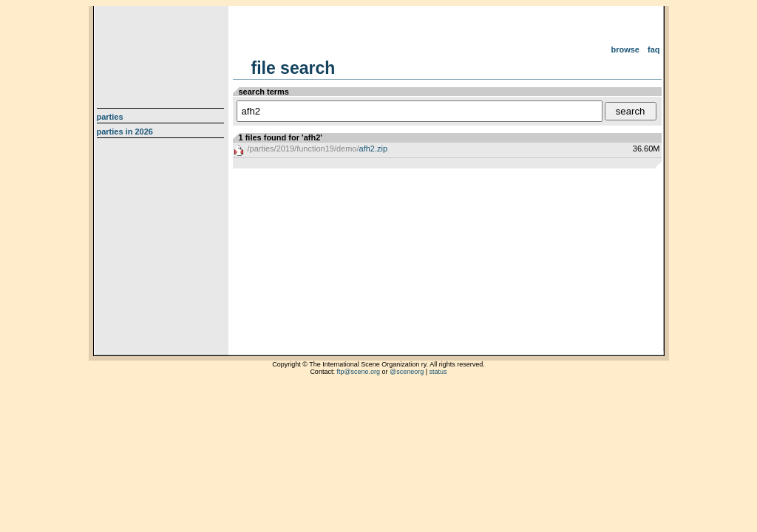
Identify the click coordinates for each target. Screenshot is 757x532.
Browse (625, 50)
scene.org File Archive (162, 52)
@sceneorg (407, 372)
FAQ (654, 50)
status (438, 372)
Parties (110, 117)
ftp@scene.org (358, 372)
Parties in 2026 (125, 132)
